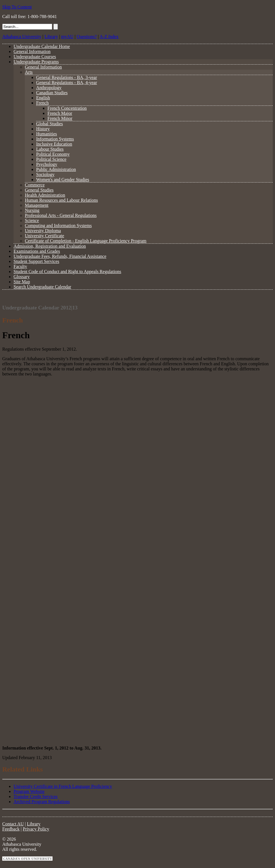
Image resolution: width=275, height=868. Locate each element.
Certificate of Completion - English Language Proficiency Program (86, 241)
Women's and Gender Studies (63, 180)
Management (37, 205)
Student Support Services (36, 261)
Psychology (47, 164)
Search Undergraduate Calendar (42, 287)
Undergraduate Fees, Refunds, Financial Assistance (60, 256)
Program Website (29, 791)
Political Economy (53, 154)
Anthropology (49, 88)
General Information (32, 51)
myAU (67, 37)
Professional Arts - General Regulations (61, 215)
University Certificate (44, 236)
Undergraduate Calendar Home (42, 46)
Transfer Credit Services (36, 796)
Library (51, 37)
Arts (29, 72)
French (42, 103)
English (43, 98)
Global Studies (50, 124)
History (43, 129)
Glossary (22, 277)
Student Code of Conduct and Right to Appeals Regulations (67, 272)
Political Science (51, 159)
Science (32, 220)
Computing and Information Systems (58, 226)
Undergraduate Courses (35, 57)
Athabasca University (22, 37)
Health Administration (45, 195)
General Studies (39, 190)
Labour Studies (50, 149)
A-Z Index (109, 37)
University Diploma (43, 231)
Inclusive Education (54, 144)
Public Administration (56, 169)
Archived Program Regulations (42, 802)
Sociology (45, 174)
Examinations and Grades (37, 251)
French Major (60, 113)
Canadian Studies (52, 93)
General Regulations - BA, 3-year (66, 77)
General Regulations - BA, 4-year (66, 83)
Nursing (32, 210)
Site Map (22, 282)
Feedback (11, 829)
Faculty (20, 266)
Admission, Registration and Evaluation (50, 246)
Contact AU (13, 824)
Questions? (87, 37)
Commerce (35, 185)
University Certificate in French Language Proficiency (63, 786)
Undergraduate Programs (36, 62)
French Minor (60, 118)
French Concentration (67, 108)
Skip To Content (17, 7)
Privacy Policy (36, 829)
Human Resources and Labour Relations (61, 200)
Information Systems (55, 139)
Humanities (47, 134)
